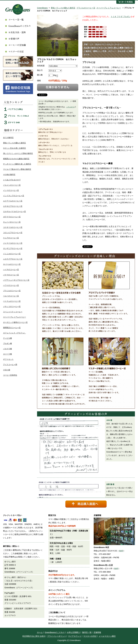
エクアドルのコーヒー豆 (13, 201)
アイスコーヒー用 (10, 365)
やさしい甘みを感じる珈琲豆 (14, 148)
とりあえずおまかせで (12, 180)
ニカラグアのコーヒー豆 (13, 259)
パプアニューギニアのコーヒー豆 (16, 280)
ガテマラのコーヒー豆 (12, 217)
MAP (121, 551)
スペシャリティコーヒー (13, 312)
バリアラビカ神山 (15, 109)
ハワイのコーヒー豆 (11, 285)
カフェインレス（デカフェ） (14, 333)
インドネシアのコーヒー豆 (14, 196)
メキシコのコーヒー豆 (12, 307)
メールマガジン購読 (107, 636)
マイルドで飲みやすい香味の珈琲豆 (17, 169)
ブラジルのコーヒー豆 (86, 8)
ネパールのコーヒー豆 (12, 264)
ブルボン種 (7, 343)
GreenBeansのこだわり (55, 632)
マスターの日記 (90, 636)
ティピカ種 (7, 338)
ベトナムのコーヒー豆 (12, 301)
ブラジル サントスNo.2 (18, 116)
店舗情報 (97, 632)
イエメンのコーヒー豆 (12, 185)
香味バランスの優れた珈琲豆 (63, 8)
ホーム (40, 632)
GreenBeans (42, 8)
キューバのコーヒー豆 (12, 222)
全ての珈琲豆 (8, 138)
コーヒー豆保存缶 (10, 375)
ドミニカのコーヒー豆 (12, 254)
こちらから (70, 107)
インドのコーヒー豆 (11, 190)
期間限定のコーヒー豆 (12, 328)
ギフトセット (8, 359)
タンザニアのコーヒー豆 (13, 248)
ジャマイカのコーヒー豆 (13, 243)
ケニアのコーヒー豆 (11, 238)
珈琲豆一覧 (87, 632)
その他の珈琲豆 (9, 175)
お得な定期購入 (73, 632)
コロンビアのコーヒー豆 (13, 233)
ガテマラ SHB (14, 122)
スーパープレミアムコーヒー (109, 8)
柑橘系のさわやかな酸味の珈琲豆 (16, 159)
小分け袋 (7, 370)
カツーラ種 (7, 354)
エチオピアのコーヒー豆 (13, 206)
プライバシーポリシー (57, 636)
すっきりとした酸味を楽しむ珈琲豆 (17, 164)
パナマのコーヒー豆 (11, 275)
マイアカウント (75, 636)
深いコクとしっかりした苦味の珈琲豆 (18, 153)
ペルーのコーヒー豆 (11, 296)
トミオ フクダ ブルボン (121, 17)
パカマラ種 (7, 349)
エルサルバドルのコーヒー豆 (14, 211)
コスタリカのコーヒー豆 (13, 227)
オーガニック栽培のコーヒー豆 (15, 322)
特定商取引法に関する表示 (34, 636)
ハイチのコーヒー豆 (11, 270)
